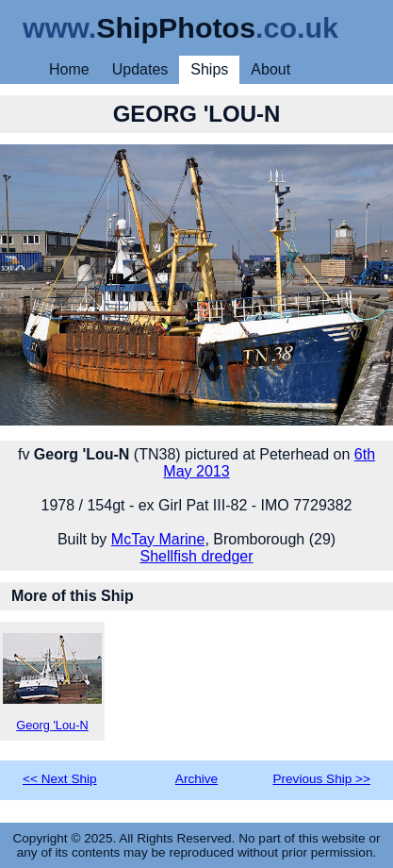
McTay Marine (158, 539)
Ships (209, 69)
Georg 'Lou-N (52, 683)
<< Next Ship (60, 779)
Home (69, 69)
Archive (196, 779)
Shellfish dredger (196, 556)
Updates (140, 69)
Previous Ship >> (321, 779)
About (270, 69)
